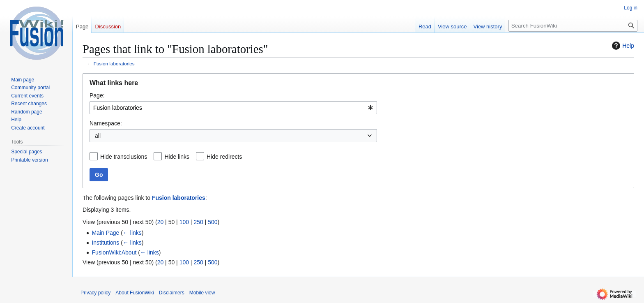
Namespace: (106, 123)
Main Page (105, 233)
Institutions (105, 243)
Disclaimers (172, 293)
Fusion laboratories (114, 64)
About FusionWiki (135, 293)
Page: (97, 95)
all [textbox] (98, 136)
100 (184, 222)
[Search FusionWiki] (573, 26)
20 (161, 222)
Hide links (177, 157)
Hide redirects (224, 157)
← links (132, 233)
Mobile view (202, 293)
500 (213, 222)
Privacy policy (95, 293)
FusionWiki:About (114, 252)
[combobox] (233, 108)
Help (622, 46)
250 (198, 222)
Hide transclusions (124, 157)
